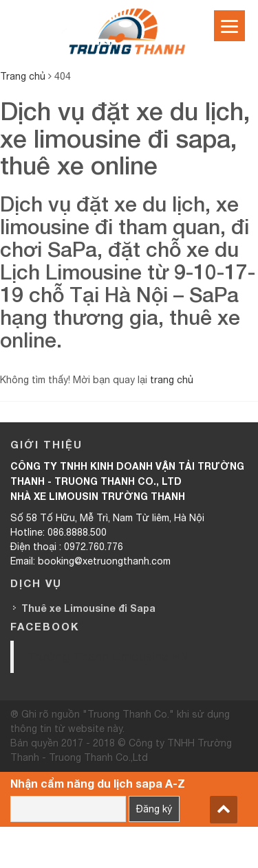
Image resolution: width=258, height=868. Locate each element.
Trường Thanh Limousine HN (108, 656)
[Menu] (229, 26)
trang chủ (172, 380)
